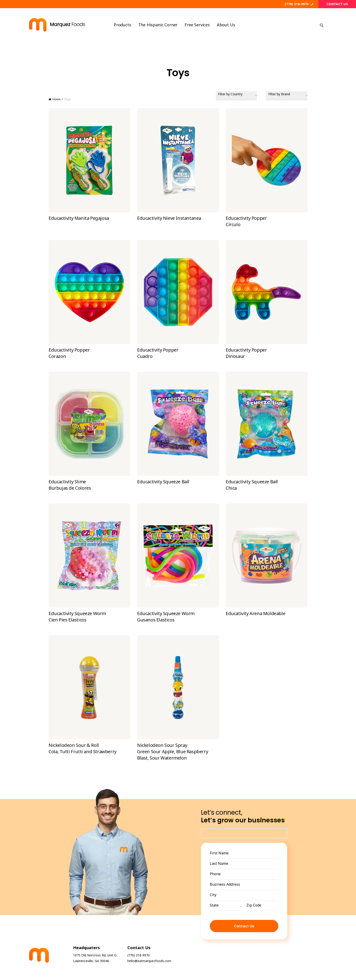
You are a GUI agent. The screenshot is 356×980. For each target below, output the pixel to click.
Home (57, 99)
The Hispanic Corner (158, 25)
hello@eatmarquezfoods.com (149, 961)
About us (226, 25)
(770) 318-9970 (299, 4)
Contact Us (337, 4)
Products (122, 25)
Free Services (197, 25)
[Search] (322, 25)
